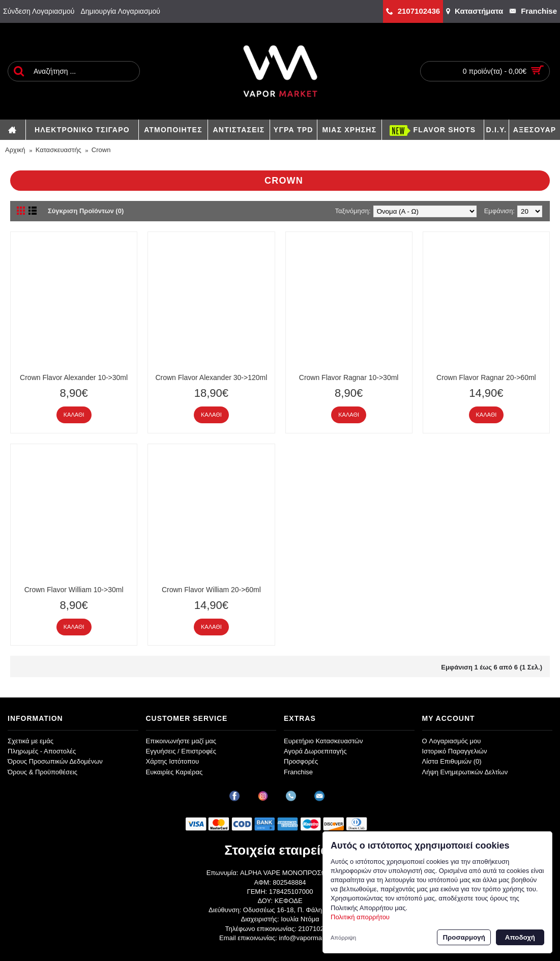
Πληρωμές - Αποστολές (42, 751)
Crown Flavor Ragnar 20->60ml (486, 377)
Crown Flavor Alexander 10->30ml (74, 377)
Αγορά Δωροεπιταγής (315, 751)
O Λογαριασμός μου (452, 741)
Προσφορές (301, 761)
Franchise (298, 772)
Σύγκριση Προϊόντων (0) (86, 211)
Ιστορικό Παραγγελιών (455, 751)
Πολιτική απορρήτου (360, 917)
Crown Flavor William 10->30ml (74, 590)
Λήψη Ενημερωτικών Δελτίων (465, 772)
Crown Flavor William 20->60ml (211, 590)
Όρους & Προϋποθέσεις (42, 772)
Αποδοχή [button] (520, 937)
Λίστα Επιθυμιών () (452, 761)
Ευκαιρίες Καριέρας (174, 772)
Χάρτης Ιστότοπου (173, 761)
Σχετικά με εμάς (31, 741)
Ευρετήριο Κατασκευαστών (323, 741)
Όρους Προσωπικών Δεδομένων (55, 761)
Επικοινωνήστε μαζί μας (181, 741)
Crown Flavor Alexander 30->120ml (211, 377)
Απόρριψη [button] (343, 938)
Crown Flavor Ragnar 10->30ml (349, 377)
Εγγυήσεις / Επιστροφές (181, 751)
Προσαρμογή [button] (464, 937)
